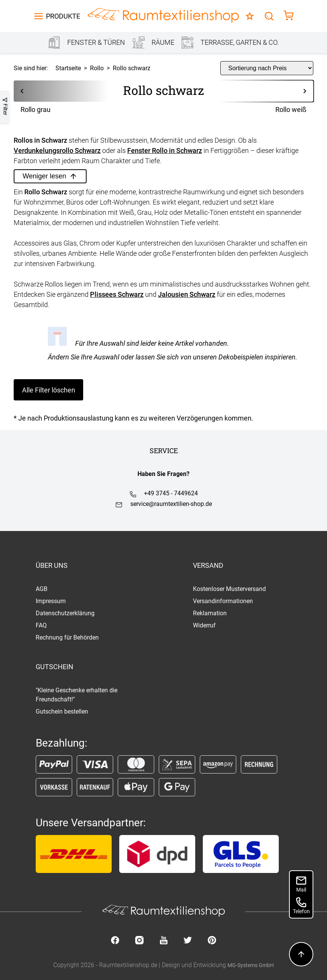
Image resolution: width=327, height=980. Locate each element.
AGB (42, 589)
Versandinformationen (223, 601)
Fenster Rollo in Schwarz (165, 150)
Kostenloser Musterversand (229, 589)
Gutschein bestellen (62, 711)
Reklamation (210, 613)
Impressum (51, 601)
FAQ (41, 625)
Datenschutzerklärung (65, 613)
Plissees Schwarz (117, 294)
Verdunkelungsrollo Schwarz (57, 150)
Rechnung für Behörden (67, 637)
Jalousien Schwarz (187, 294)
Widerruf (204, 625)
